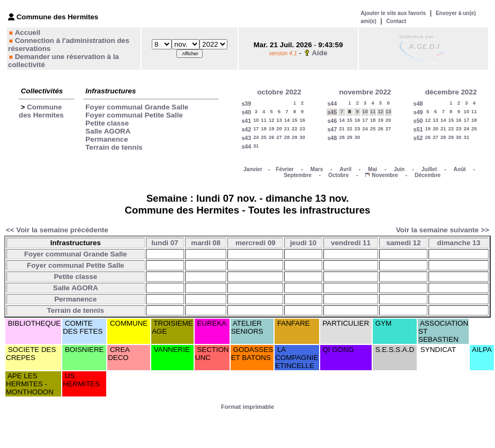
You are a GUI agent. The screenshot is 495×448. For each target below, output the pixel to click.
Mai (372, 169)
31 (256, 146)
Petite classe (107, 123)
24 (256, 137)
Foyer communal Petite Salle (134, 115)
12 (271, 120)
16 (302, 120)
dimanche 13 (459, 243)
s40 (246, 112)
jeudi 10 (304, 243)
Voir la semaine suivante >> (442, 230)
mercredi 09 (256, 243)
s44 (246, 146)
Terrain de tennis (114, 147)
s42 (246, 129)
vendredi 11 (351, 243)
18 (264, 129)
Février (285, 169)
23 (302, 129)
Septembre (298, 175)
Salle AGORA (108, 131)
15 (294, 120)
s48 (332, 138)
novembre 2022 (365, 92)
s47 (332, 129)
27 (279, 137)
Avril (345, 169)
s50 (418, 121)
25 (264, 137)
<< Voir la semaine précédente (57, 230)
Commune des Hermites (41, 111)
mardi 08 (206, 243)
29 (294, 137)
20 (279, 129)
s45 (332, 112)
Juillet (429, 169)
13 (279, 120)
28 (287, 137)
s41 (246, 121)
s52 (418, 138)
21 (287, 129)
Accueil (28, 32)
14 (287, 120)
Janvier (253, 169)
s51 (418, 129)
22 (294, 129)
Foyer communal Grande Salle (137, 107)
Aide (319, 53)
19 (271, 129)
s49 (418, 112)
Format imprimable (247, 407)
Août (460, 169)
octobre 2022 (279, 92)
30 (302, 137)
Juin (399, 169)
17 (256, 129)
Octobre (338, 175)
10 (256, 120)
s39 (246, 104)
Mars (317, 169)
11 (264, 120)
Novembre (385, 175)
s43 (246, 138)
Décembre (427, 175)
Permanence (106, 139)
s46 (332, 121)
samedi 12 (403, 243)
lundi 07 (165, 243)
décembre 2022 (451, 92)
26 (271, 137)
